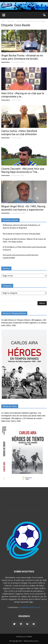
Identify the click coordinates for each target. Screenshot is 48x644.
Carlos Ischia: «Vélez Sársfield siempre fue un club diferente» (19, 133)
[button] (44, 15)
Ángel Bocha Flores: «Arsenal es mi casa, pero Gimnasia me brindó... (22, 57)
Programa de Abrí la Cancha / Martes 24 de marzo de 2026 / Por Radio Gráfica (24, 240)
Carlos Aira (5, 62)
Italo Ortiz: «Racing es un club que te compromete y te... (23, 95)
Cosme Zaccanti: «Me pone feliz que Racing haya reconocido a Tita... (23, 170)
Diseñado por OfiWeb (24, 637)
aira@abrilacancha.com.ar (30, 607)
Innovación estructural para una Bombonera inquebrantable (21, 256)
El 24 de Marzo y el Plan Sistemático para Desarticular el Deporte (24, 248)
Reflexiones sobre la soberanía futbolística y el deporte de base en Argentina (21, 226)
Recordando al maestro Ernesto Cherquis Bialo (22, 234)
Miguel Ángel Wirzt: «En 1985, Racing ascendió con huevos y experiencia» (23, 208)
